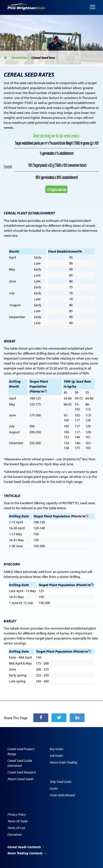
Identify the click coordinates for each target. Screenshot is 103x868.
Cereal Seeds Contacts (26, 847)
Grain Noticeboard (62, 795)
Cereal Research (21, 58)
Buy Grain (56, 749)
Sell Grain (56, 756)
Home (6, 58)
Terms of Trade (18, 821)
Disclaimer (15, 835)
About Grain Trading (63, 762)
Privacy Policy (17, 814)
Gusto (54, 788)
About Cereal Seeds (20, 779)
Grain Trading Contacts (27, 853)
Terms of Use (16, 828)
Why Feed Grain (61, 782)
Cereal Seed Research (22, 772)
